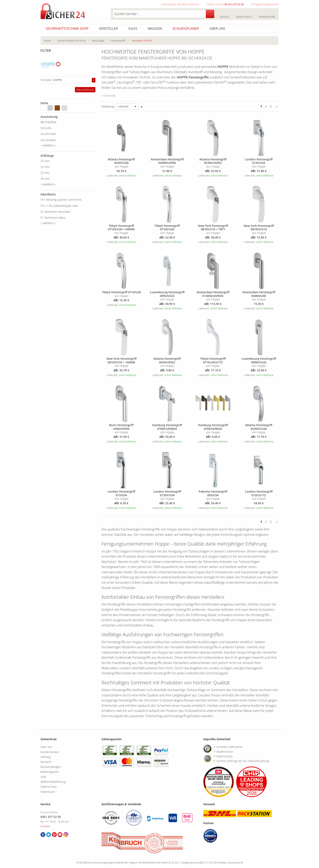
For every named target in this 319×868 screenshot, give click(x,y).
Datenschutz (49, 787)
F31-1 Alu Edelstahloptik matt (59, 206)
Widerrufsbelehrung (53, 782)
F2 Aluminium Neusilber (56, 212)
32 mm (45, 173)
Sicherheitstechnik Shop (67, 29)
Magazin (155, 29)
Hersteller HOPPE (142, 41)
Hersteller (108, 29)
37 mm (45, 161)
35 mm (45, 167)
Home (48, 41)
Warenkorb (267, 14)
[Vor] (276, 106)
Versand (46, 762)
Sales (133, 29)
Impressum (48, 792)
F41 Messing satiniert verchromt (61, 200)
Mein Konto (244, 14)
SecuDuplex (48, 140)
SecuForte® (48, 134)
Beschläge (98, 41)
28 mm (45, 179)
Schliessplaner (186, 29)
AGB (43, 777)
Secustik (46, 128)
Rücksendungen (51, 767)
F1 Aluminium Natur (53, 218)
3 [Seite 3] (271, 106)
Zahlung (45, 757)
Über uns (217, 29)
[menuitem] (51, 41)
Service (224, 14)
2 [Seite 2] (266, 106)
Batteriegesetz (50, 772)
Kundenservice (50, 752)
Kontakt (45, 826)
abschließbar (49, 122)
